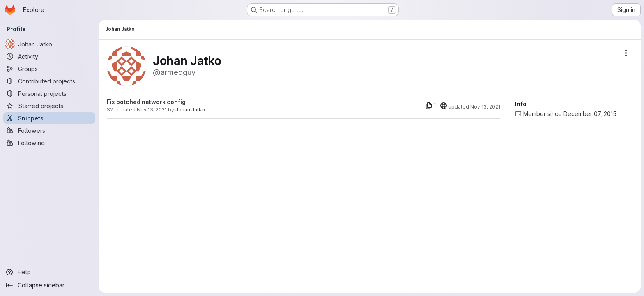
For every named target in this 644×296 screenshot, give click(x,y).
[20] (444, 106)
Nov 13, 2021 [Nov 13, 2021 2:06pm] (152, 110)
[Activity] (49, 56)
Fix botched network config (146, 102)
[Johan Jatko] (49, 44)
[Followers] (49, 130)
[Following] (49, 143)
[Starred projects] (49, 106)
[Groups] (49, 69)
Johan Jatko (190, 110)
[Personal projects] (49, 93)
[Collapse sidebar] (49, 285)
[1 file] (431, 106)
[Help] (49, 272)
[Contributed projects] (49, 81)
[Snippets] (49, 118)
